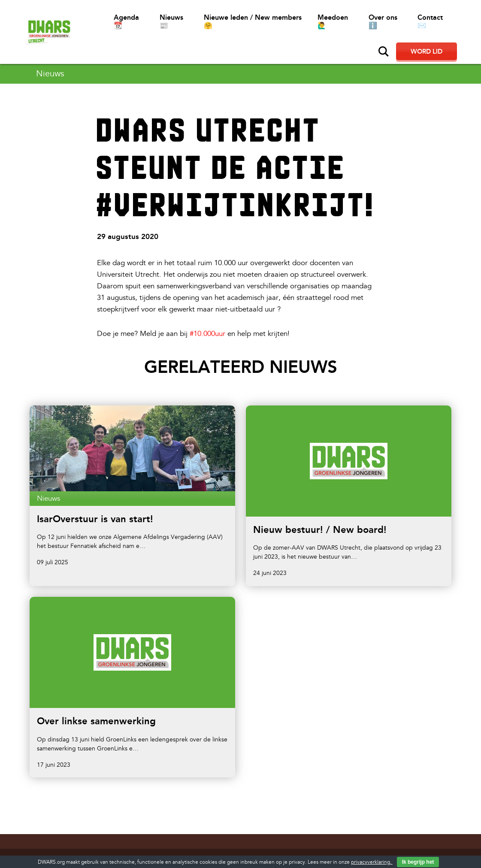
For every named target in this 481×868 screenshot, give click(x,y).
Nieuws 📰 (171, 21)
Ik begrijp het (418, 862)
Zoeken (384, 51)
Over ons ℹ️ (383, 21)
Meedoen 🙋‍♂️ (333, 21)
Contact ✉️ (430, 21)
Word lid (427, 51)
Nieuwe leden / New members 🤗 (253, 21)
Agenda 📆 (126, 21)
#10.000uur (207, 334)
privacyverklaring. (372, 862)
